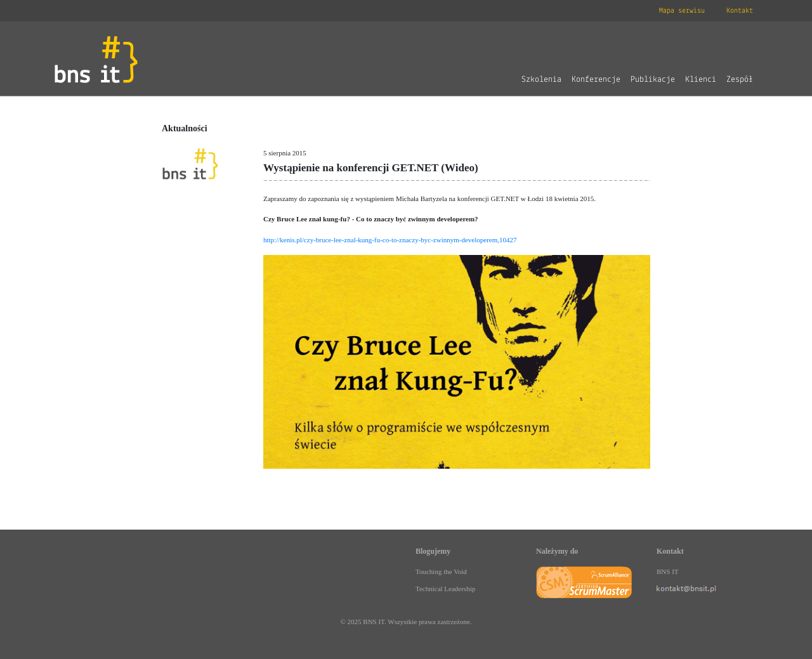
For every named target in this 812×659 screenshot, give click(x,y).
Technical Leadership (445, 589)
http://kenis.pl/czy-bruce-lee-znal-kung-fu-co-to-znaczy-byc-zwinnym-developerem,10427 (390, 240)
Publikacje (653, 80)
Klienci (701, 80)
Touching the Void (441, 571)
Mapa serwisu (682, 11)
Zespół (740, 80)
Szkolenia (541, 80)
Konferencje (596, 80)
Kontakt (740, 11)
